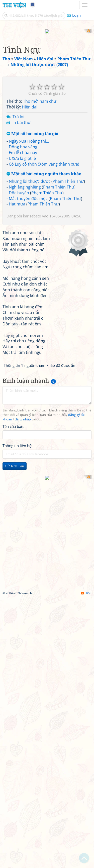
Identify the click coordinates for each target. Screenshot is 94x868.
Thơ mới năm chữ (40, 190)
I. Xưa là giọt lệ (22, 247)
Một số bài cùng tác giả (32, 223)
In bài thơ (21, 211)
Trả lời (18, 205)
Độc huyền (19, 282)
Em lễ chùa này (23, 241)
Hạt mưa (17, 293)
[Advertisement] (47, 75)
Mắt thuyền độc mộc (28, 287)
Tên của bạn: (13, 609)
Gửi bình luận (15, 648)
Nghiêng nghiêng (25, 276)
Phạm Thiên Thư (68, 270)
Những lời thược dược (30, 270)
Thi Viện (14, 5)
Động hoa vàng (23, 236)
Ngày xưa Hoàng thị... (29, 230)
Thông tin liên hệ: (17, 628)
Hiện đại (30, 196)
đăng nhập (23, 602)
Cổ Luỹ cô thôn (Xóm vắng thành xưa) (44, 253)
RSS (86, 864)
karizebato (32, 305)
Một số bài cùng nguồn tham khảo (44, 263)
